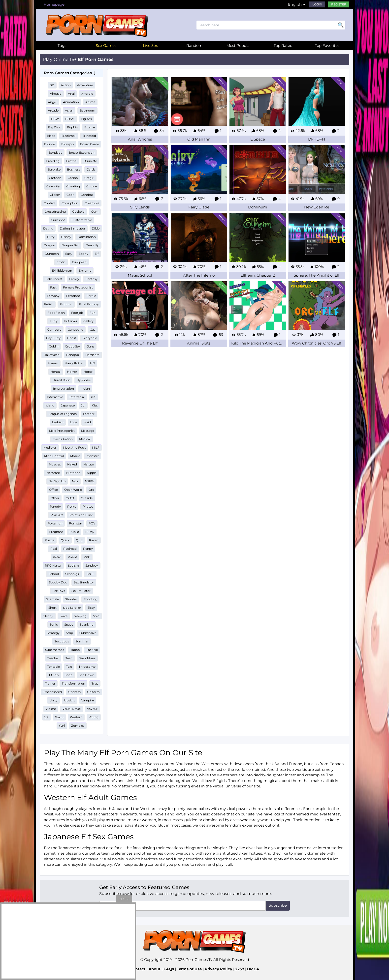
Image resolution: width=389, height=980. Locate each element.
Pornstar (76, 523)
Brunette (90, 161)
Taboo (75, 650)
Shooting (90, 599)
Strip (69, 633)
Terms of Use (189, 969)
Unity (53, 700)
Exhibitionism (62, 271)
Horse (88, 372)
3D (52, 85)
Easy (69, 254)
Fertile (91, 296)
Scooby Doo (58, 582)
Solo (96, 616)
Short (52, 608)
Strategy (53, 633)
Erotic (61, 262)
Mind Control (54, 456)
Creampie (92, 203)
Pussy (90, 532)
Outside (87, 498)
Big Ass (86, 119)
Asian (69, 110)
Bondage (55, 153)
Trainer (50, 683)
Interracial (77, 397)
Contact (138, 969)
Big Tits (72, 127)
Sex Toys (59, 591)
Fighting (66, 304)
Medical (85, 439)
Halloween (52, 355)
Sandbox (92, 565)
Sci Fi (90, 574)
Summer (82, 641)
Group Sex (73, 346)
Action (66, 85)
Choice (92, 186)
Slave (64, 616)
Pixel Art (57, 515)
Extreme (85, 271)
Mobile (75, 456)
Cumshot (58, 220)
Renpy (88, 549)
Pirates (88, 506)
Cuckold (78, 212)
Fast (53, 287)
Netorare (53, 473)
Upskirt (69, 700)
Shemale (52, 599)
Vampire (88, 700)
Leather (89, 414)
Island (50, 405)
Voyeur (92, 709)
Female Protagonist (78, 287)
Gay (93, 330)
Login (317, 4)
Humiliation (61, 380)
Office (53, 490)
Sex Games (106, 45)
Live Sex (150, 45)
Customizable (82, 220)
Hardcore (92, 355)
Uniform (93, 692)
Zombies (78, 726)
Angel (52, 102)
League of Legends (63, 414)
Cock (70, 195)
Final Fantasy (89, 304)
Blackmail (69, 136)
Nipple (92, 473)
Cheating (73, 186)
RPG (87, 557)
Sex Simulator (84, 582)
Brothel (72, 161)
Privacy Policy (218, 969)
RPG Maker (53, 565)
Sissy (91, 608)
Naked (72, 464)
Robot (72, 557)
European (79, 262)
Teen (69, 658)
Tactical (92, 650)
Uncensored (53, 692)
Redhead (70, 549)
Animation (71, 102)
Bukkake (54, 169)
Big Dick (54, 127)
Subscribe (278, 905)
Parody (55, 506)
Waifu (59, 717)
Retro (57, 557)
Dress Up (92, 245)
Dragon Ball (70, 245)
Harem (53, 363)
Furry (54, 321)
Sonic (54, 624)
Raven (94, 540)
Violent (51, 709)
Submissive (88, 633)
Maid (87, 422)
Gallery (88, 321)
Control (49, 203)
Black (51, 136)
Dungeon (52, 254)
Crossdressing (55, 212)
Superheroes (55, 650)
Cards (91, 169)
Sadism (73, 565)
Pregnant (56, 532)
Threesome (87, 667)
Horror (72, 372)
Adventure (85, 85)
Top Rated (283, 45)
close (124, 899)
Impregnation (64, 389)
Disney (66, 237)
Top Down (87, 675)
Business (74, 169)
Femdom (73, 296)
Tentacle (54, 667)
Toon (69, 675)
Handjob (72, 355)
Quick (65, 540)
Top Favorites (327, 45)
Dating (48, 228)
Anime (90, 102)
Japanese (68, 405)
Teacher (53, 658)
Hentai (56, 372)
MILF (96, 447)
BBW (55, 119)
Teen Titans (87, 658)
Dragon (49, 245)
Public (74, 532)
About (155, 969)
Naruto (89, 464)
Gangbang (76, 330)
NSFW (90, 481)
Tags (62, 45)
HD (93, 363)
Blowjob (67, 144)
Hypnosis (84, 380)
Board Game (90, 144)
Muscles (55, 464)
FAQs (169, 969)
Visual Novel (72, 709)
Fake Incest (54, 279)
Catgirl (89, 178)
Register (339, 4)
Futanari (71, 321)
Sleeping (80, 616)
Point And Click (81, 515)
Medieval (50, 447)
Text (69, 667)
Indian (85, 389)
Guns (90, 346)
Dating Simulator (73, 228)
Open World (73, 490)
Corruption (70, 203)
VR (47, 717)
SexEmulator (81, 591)
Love (74, 422)
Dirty (51, 237)
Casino (73, 178)
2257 (240, 969)
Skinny (48, 616)
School (54, 574)
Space (69, 624)
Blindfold (89, 136)
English (295, 4)
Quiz (79, 540)
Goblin (54, 346)
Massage (88, 431)
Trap (95, 683)
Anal (71, 94)
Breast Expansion (82, 153)
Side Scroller (72, 608)
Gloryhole (90, 338)
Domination (87, 237)
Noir (75, 481)
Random (194, 45)
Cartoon (55, 178)
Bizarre (90, 127)
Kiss (95, 405)
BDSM (70, 119)
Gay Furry (53, 338)
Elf (97, 254)
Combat (87, 195)
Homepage (54, 4)
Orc (91, 490)
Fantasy (92, 279)
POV (92, 523)
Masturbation (63, 439)
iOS (94, 397)
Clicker (55, 195)
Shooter (71, 599)
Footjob (77, 313)
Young (94, 717)
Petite (72, 506)
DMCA (253, 969)
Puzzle (49, 540)
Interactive (55, 397)
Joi (83, 405)
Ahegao (56, 94)
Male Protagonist (62, 431)
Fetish (49, 304)
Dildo (96, 228)
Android (87, 94)
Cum (95, 212)
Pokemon (55, 523)
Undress (74, 692)
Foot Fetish (56, 313)
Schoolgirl (73, 574)
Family (74, 279)
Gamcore (54, 330)
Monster (93, 456)
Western (76, 717)
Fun (93, 313)
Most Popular (239, 45)
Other (55, 498)
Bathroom (87, 110)
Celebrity (53, 186)
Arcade (53, 110)
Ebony (83, 254)
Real (54, 549)
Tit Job (54, 675)
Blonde (49, 144)
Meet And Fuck (74, 447)
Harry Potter (74, 363)
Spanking (87, 624)
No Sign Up (57, 481)
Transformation (73, 683)
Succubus (62, 641)
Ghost (72, 338)
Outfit (70, 498)
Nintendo (73, 473)
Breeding (53, 161)
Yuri (62, 726)
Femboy (53, 296)
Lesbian (58, 422)
